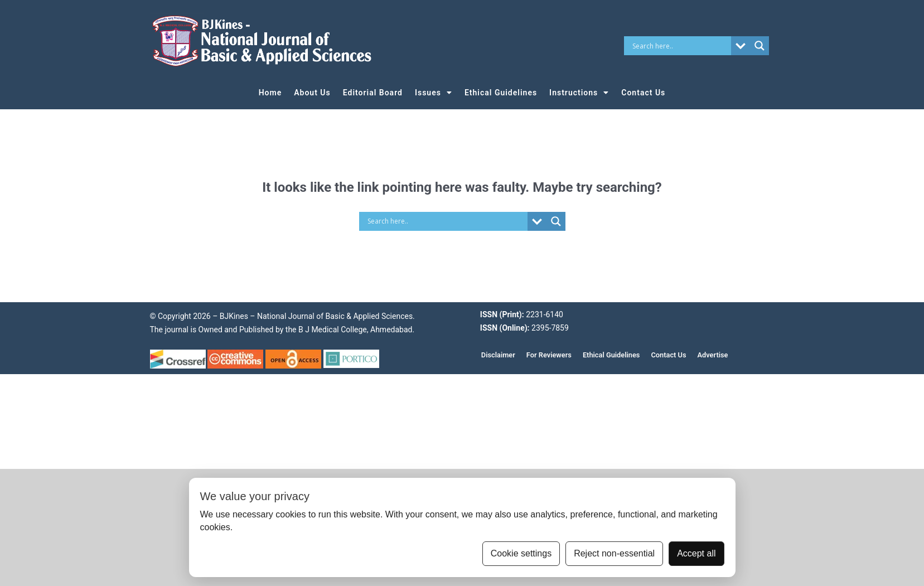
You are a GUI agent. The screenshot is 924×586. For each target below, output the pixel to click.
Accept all (696, 553)
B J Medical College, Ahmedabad (355, 330)
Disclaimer (498, 355)
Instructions (579, 93)
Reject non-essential (614, 553)
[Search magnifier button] (759, 46)
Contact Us (643, 93)
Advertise (713, 355)
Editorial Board (373, 93)
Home (270, 93)
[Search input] (680, 46)
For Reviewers (549, 355)
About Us (312, 93)
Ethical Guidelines (501, 93)
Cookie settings (521, 553)
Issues (434, 93)
